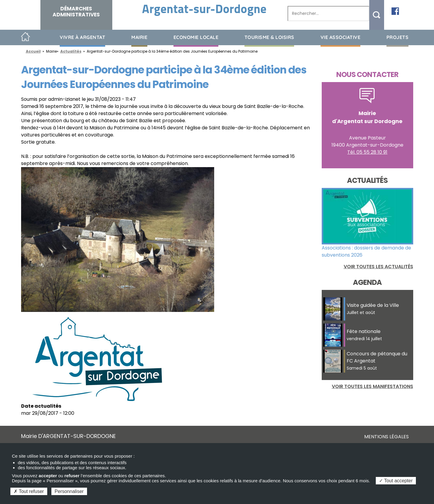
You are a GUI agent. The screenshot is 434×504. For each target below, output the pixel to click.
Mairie (139, 37)
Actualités (71, 51)
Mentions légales (386, 437)
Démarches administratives (76, 12)
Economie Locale (196, 37)
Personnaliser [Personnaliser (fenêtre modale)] (69, 491)
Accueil (26, 37)
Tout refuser (29, 491)
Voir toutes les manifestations (373, 386)
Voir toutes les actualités (378, 267)
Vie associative (341, 37)
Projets (398, 37)
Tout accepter (396, 481)
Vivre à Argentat (82, 37)
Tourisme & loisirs (269, 37)
